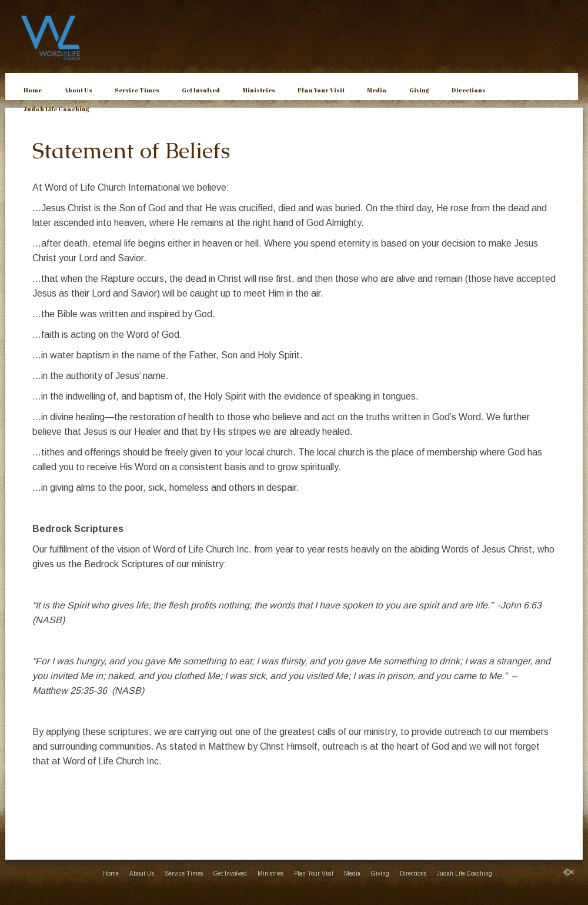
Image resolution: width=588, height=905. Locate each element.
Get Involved (201, 90)
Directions (469, 90)
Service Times (137, 90)
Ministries (259, 90)
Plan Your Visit (321, 90)
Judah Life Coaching (56, 109)
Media (377, 90)
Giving (419, 90)
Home (33, 90)
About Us (78, 90)
